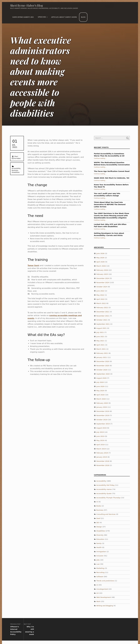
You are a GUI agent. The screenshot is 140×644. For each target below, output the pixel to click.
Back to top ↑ (116, 636)
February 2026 (102, 270)
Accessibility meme (104, 489)
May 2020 (100, 391)
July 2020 (100, 382)
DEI (98, 523)
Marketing (100, 568)
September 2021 (103, 324)
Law (98, 564)
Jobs (98, 560)
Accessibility (16, 168)
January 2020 (102, 407)
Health (99, 547)
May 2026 (100, 258)
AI (97, 502)
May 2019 (100, 440)
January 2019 (102, 457)
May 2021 (100, 341)
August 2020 (101, 378)
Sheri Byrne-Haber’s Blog (27, 5)
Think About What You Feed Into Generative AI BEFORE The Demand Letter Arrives (110, 205)
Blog (83, 17)
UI (97, 585)
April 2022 (100, 299)
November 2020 (103, 366)
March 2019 (101, 449)
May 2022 (100, 295)
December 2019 (103, 411)
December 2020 (103, 361)
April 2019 (100, 445)
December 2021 (103, 312)
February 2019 (102, 453)
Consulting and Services (106, 514)
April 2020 (100, 395)
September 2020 (103, 374)
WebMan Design (101, 636)
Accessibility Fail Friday (105, 485)
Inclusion (100, 556)
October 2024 (102, 287)
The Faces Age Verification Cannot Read (112, 171)
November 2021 (103, 316)
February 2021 (102, 353)
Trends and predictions (105, 581)
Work (98, 601)
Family (99, 543)
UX (98, 593)
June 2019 (100, 436)
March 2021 (101, 349)
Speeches (42, 17)
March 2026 (101, 266)
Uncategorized (102, 589)
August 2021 (101, 328)
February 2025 (102, 274)
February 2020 (102, 403)
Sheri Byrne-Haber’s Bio (23, 17)
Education (100, 539)
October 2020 (102, 370)
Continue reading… (100, 158)
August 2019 (101, 428)
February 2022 (102, 308)
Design (99, 527)
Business (15, 170)
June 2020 (100, 386)
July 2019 (100, 432)
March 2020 (101, 399)
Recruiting (100, 572)
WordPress (74, 636)
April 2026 (100, 262)
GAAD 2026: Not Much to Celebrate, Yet (112, 178)
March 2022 (101, 303)
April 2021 (100, 345)
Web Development (104, 597)
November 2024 (103, 283)
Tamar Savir (34, 266)
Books (99, 506)
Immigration (101, 552)
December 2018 (103, 461)
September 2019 (103, 424)
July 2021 (100, 332)
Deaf (98, 518)
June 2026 (100, 254)
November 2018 (103, 465)
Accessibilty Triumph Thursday (108, 498)
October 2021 (102, 320)
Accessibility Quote (104, 494)
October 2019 (102, 420)
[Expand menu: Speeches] (47, 17)
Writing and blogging (105, 606)
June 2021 (100, 337)
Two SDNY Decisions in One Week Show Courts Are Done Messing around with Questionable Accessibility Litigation (112, 216)
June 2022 (100, 291)
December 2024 (103, 278)
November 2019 (103, 415)
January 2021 (102, 357)
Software (100, 577)
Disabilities (16, 172)
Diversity (100, 535)
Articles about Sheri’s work (64, 17)
